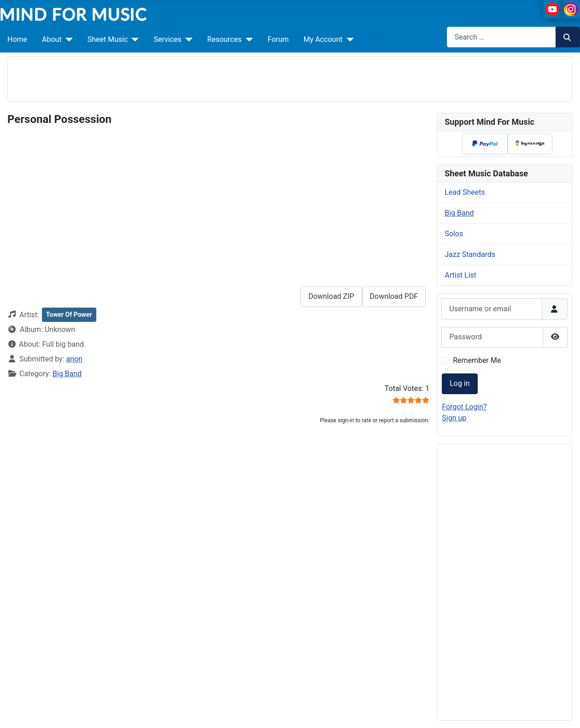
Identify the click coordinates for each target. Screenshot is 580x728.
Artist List (460, 275)
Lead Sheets (465, 192)
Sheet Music (108, 39)
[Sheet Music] (133, 40)
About (52, 39)
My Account (323, 39)
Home (17, 39)
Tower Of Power (69, 314)
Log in (460, 383)
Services (167, 39)
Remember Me (477, 360)
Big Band (67, 374)
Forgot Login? (464, 407)
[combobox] (501, 37)
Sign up (454, 418)
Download (394, 296)
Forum (278, 39)
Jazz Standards (470, 254)
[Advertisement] (290, 77)
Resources (225, 39)
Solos (454, 234)
